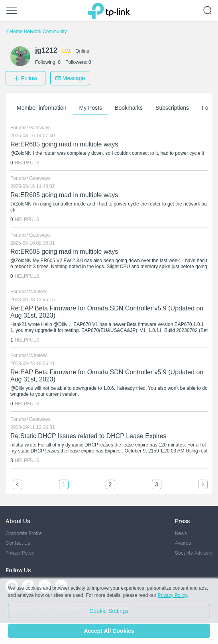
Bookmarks (129, 108)
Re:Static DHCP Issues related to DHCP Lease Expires (88, 436)
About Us (18, 521)
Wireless (38, 292)
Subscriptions (172, 108)
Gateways (40, 128)
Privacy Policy (20, 553)
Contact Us (18, 543)
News (181, 533)
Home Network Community (36, 32)
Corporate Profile (24, 533)
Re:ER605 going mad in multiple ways (64, 144)
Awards (183, 543)
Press (182, 521)
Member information (42, 108)
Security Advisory (194, 553)
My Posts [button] (91, 108)
